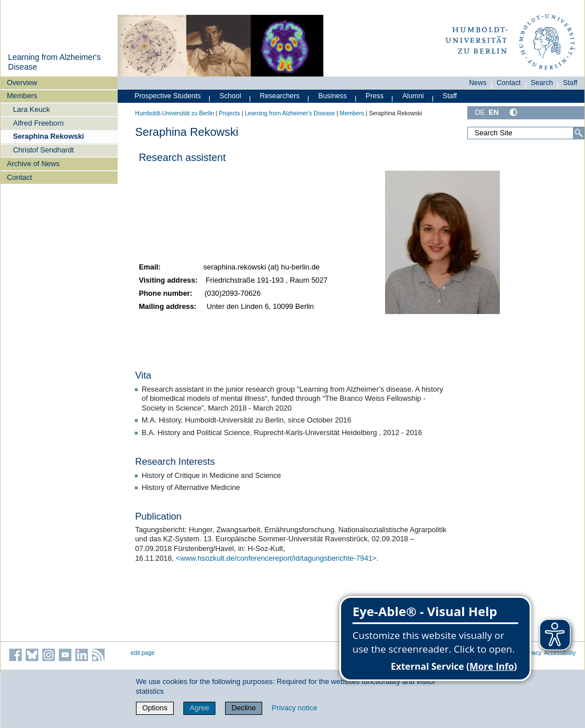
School (230, 96)
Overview (22, 83)
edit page (143, 653)
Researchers (280, 96)
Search (542, 83)
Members (22, 96)
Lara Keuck (32, 109)
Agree (199, 708)
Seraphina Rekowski (49, 136)
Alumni (413, 96)
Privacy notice (295, 708)
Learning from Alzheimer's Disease (290, 113)
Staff (570, 83)
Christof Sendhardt (44, 150)
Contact (19, 177)
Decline (244, 708)
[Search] (579, 133)
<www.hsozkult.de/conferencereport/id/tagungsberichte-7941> (276, 558)
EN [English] (494, 112)
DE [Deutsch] (480, 112)
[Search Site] (526, 133)
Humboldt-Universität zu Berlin (175, 113)
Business (332, 96)
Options (155, 708)
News (478, 83)
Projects (229, 113)
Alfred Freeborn (39, 123)
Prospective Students (168, 96)
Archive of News (33, 164)
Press (374, 96)
